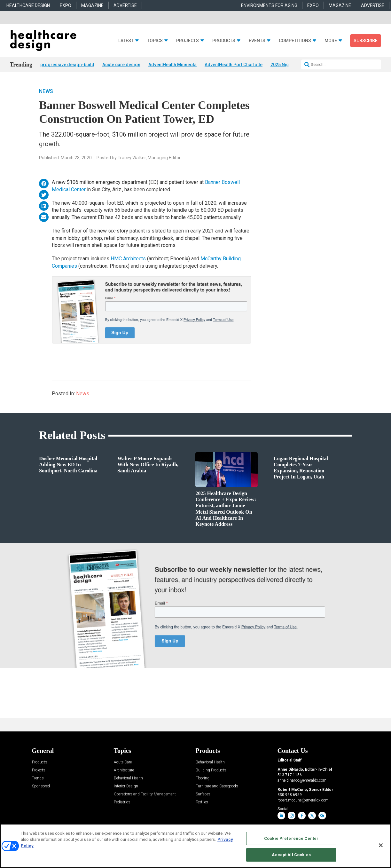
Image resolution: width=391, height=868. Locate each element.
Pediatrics (122, 802)
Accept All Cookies (291, 855)
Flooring (203, 778)
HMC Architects (128, 259)
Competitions (295, 41)
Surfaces (203, 794)
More (331, 41)
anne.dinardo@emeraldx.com (302, 780)
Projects (188, 41)
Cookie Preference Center (291, 838)
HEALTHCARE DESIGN (28, 5)
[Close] (381, 845)
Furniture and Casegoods (217, 786)
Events (257, 41)
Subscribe (366, 41)
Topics (155, 41)
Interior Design (126, 786)
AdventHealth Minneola (172, 65)
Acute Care (123, 762)
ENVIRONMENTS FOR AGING (269, 5)
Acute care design (121, 65)
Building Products (211, 770)
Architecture (124, 770)
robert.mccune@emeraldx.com (303, 800)
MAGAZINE (92, 5)
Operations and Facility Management (145, 794)
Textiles (202, 802)
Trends (38, 778)
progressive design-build (67, 65)
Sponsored (41, 786)
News (46, 91)
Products (224, 41)
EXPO (66, 5)
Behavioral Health (128, 778)
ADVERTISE (125, 5)
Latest (126, 41)
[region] (195, 846)
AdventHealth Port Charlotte (234, 65)
